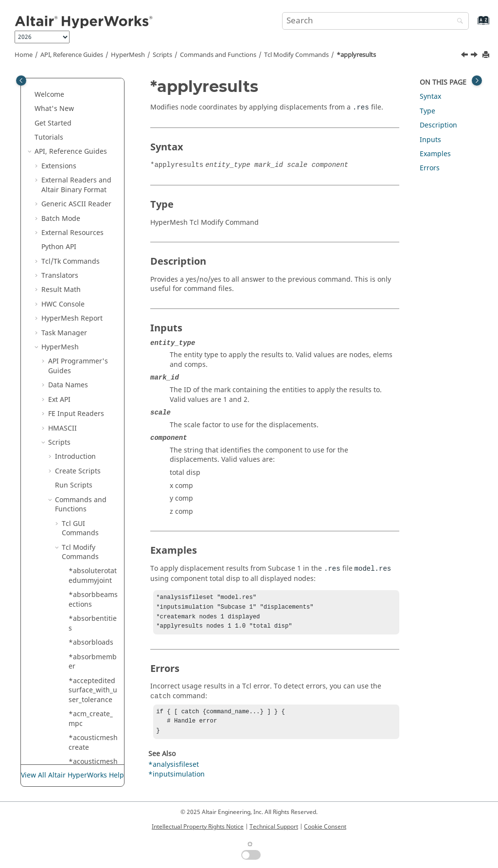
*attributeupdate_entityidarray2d (92, 536)
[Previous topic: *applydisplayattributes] (465, 56)
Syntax (430, 97)
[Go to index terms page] (473, 25)
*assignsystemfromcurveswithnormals (93, 478)
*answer (83, 102)
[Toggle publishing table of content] (21, 81)
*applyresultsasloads (93, 221)
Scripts (162, 55)
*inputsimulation (177, 781)
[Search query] (375, 21)
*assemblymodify (93, 293)
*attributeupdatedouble (92, 598)
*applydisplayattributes (93, 183)
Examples (435, 154)
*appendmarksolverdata (93, 136)
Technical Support (274, 827)
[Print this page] (487, 55)
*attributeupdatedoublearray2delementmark (93, 698)
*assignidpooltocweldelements (93, 383)
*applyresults (356, 55)
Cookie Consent (325, 827)
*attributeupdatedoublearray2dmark (92, 736)
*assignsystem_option (93, 450)
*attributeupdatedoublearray (92, 626)
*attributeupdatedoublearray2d (92, 660)
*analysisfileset (174, 771)
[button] (65, 78)
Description (438, 125)
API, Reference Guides (72, 55)
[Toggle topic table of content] (477, 81)
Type (427, 111)
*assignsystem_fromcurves (93, 426)
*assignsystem (93, 407)
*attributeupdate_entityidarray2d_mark (92, 569)
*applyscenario (92, 245)
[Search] (458, 22)
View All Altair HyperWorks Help (72, 775)
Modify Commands (296, 55)
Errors (430, 168)
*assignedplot (92, 359)
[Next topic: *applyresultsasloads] (475, 56)
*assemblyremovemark (93, 340)
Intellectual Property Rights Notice (198, 827)
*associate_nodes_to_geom (91, 507)
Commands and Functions (218, 55)
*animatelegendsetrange (93, 83)
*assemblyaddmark (92, 269)
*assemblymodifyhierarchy (93, 316)
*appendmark (92, 116)
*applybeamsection (93, 159)
